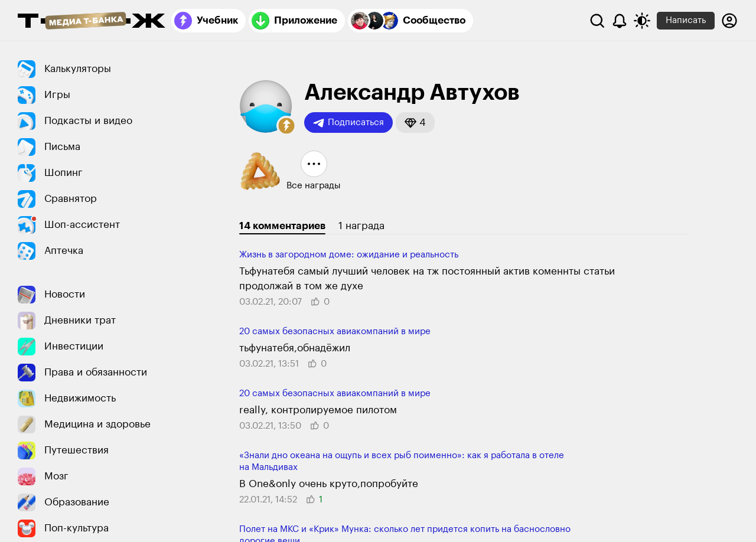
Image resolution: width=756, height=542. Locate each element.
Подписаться (348, 123)
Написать (686, 20)
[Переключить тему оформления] (642, 21)
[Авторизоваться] (729, 21)
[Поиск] (597, 21)
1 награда (361, 226)
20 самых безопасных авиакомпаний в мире (335, 332)
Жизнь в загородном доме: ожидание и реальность (349, 255)
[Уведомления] (620, 21)
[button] (286, 126)
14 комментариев (282, 226)
